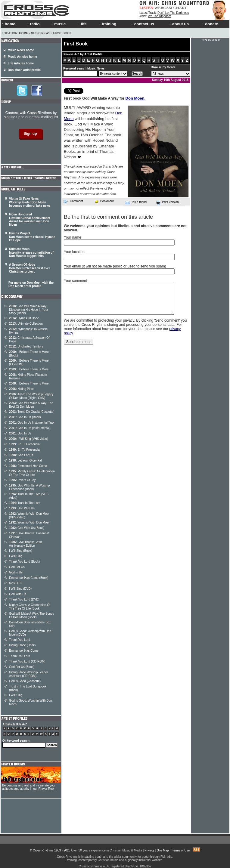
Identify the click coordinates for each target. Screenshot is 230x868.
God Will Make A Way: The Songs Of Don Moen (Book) (32, 615)
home (9, 24)
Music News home (21, 50)
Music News (40, 33)
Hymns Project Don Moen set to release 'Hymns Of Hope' (32, 237)
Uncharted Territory (26, 346)
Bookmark (104, 201)
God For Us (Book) (22, 667)
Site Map (163, 850)
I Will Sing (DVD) (20, 589)
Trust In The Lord (25, 503)
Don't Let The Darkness (173, 13)
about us (179, 24)
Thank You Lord (20, 640)
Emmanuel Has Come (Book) (29, 578)
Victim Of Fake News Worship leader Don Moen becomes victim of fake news (30, 202)
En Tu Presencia (24, 444)
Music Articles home (22, 57)
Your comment (75, 281)
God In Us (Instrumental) (30, 428)
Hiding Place (22, 389)
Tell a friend (136, 202)
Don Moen (135, 98)
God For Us (21, 455)
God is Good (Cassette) (25, 681)
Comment (73, 201)
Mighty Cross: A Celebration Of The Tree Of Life (32, 473)
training (107, 24)
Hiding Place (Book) (22, 645)
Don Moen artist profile (24, 70)
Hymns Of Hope (24, 318)
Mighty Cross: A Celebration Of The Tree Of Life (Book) (30, 607)
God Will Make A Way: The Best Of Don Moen (31, 405)
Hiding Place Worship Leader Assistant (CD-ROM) (28, 674)
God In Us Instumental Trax (32, 423)
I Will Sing (16, 556)
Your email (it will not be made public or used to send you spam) (115, 266)
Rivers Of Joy (22, 480)
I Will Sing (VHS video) (29, 439)
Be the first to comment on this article (108, 217)
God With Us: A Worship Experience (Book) (29, 487)
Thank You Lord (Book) (24, 562)
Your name (73, 237)
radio (33, 24)
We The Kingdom (159, 16)
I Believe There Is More (29, 369)
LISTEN (146, 8)
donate (210, 24)
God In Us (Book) (25, 417)
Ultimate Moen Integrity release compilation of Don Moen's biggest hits (31, 252)
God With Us (22, 508)
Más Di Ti (15, 583)
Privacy (149, 850)
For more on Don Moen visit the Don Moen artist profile (31, 284)
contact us (143, 24)
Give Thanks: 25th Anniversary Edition (25, 544)
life (82, 24)
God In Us (20, 433)
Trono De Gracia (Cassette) (32, 412)
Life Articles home (21, 63)
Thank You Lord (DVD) (24, 599)
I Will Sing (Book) (21, 551)
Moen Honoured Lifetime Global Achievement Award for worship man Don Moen (30, 219)
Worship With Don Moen (30, 522)
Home (24, 33)
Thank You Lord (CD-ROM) (27, 661)
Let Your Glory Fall (26, 460)
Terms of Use (181, 850)
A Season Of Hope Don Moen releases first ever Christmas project (30, 268)
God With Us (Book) (27, 528)
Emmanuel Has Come (28, 466)
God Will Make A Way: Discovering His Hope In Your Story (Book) (29, 310)
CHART (180, 8)
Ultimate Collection (26, 324)
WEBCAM (163, 8)
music (58, 24)
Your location (74, 252)
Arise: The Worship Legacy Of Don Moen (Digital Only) (31, 396)
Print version (167, 202)
